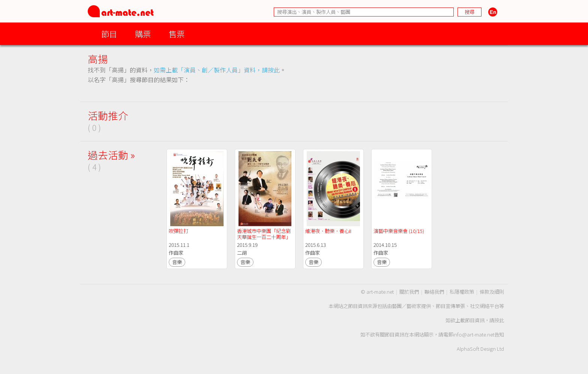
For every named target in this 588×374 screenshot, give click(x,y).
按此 (499, 320)
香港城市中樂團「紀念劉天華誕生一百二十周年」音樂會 (264, 237)
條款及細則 (492, 292)
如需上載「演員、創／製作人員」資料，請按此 (217, 70)
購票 (143, 34)
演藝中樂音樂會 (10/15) (399, 231)
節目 (109, 34)
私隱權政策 (462, 292)
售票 (177, 34)
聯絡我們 (434, 292)
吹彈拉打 (178, 231)
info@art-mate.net (474, 334)
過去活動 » (111, 155)
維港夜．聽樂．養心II (329, 231)
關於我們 (409, 292)
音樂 (177, 262)
